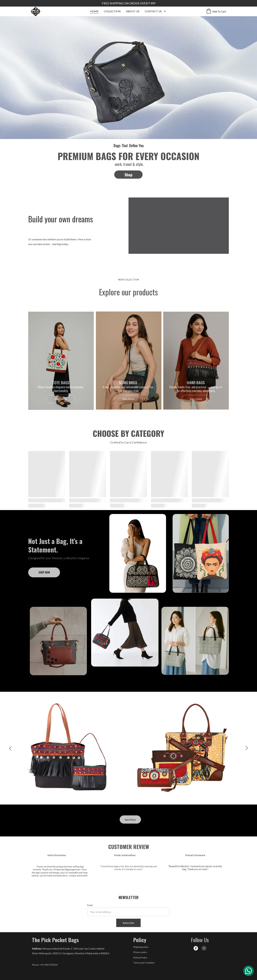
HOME (94, 11)
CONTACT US (153, 11)
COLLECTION (112, 11)
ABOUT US (133, 11)
